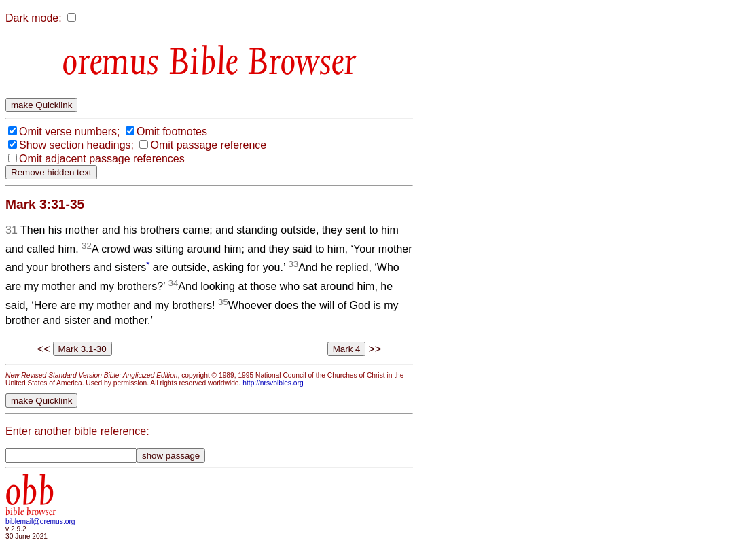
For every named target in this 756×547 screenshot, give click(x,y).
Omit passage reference (208, 145)
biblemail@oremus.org (40, 522)
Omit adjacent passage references (102, 159)
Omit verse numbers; (69, 131)
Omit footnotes (172, 131)
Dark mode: (34, 18)
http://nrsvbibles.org (273, 383)
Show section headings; (76, 145)
